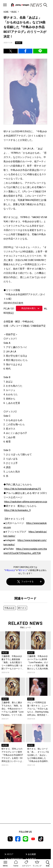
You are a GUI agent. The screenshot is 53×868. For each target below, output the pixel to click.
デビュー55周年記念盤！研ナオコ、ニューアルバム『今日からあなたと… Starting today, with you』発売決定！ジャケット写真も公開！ (38, 709)
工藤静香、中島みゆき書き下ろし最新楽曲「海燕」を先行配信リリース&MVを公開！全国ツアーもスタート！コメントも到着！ (12, 663)
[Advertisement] (25, 799)
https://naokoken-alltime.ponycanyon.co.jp (26, 502)
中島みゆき (10, 570)
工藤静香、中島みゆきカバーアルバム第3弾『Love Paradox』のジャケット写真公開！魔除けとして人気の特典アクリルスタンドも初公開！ (38, 663)
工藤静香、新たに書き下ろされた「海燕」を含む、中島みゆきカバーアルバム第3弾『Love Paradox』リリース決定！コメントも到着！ (13, 709)
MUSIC (14, 12)
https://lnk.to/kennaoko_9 (17, 510)
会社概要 (32, 854)
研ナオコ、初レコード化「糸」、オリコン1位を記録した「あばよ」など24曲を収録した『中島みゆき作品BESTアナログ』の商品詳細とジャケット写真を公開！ (38, 755)
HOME (6, 12)
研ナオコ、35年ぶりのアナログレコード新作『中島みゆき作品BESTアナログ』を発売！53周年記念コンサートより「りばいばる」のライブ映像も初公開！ (12, 755)
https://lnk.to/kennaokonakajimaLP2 (23, 489)
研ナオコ (23, 570)
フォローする (25, 582)
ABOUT (10, 854)
